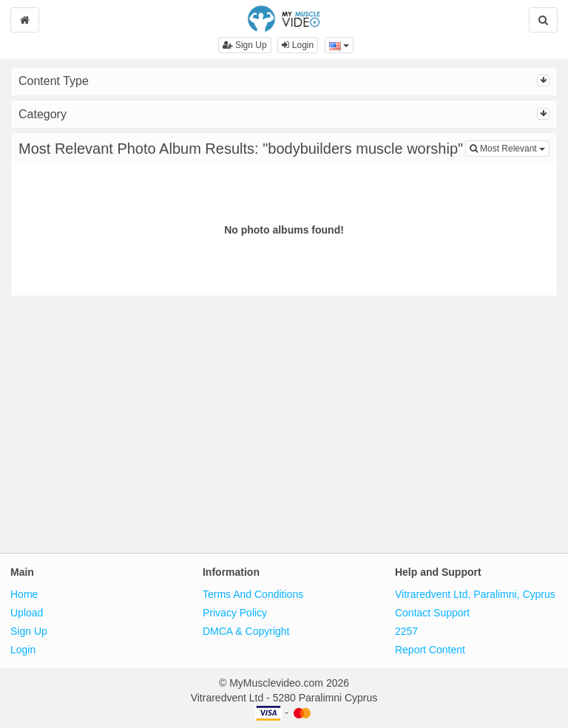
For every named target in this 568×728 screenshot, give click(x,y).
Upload (27, 613)
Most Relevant (510, 147)
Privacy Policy (235, 613)
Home (24, 594)
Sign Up (245, 45)
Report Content (430, 650)
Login (298, 45)
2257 (406, 631)
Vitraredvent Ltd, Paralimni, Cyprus (475, 594)
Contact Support (432, 613)
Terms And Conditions (253, 594)
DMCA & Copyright (246, 631)
